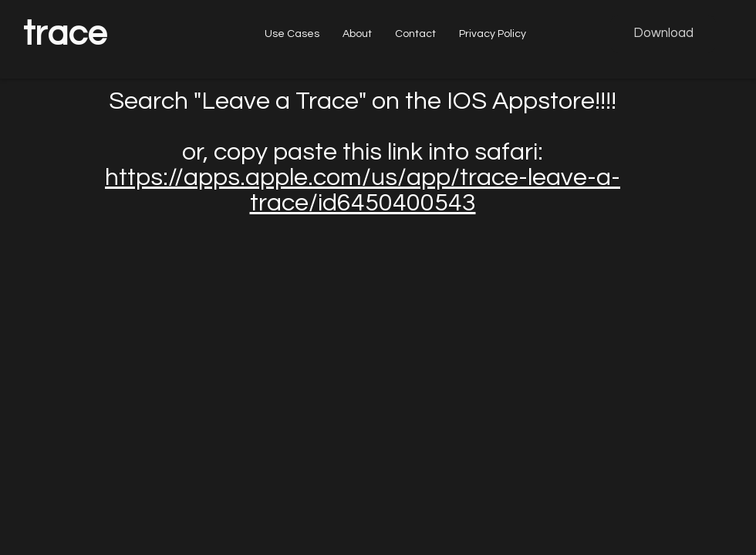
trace (65, 34)
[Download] (663, 34)
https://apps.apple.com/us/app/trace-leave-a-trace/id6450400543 (363, 190)
